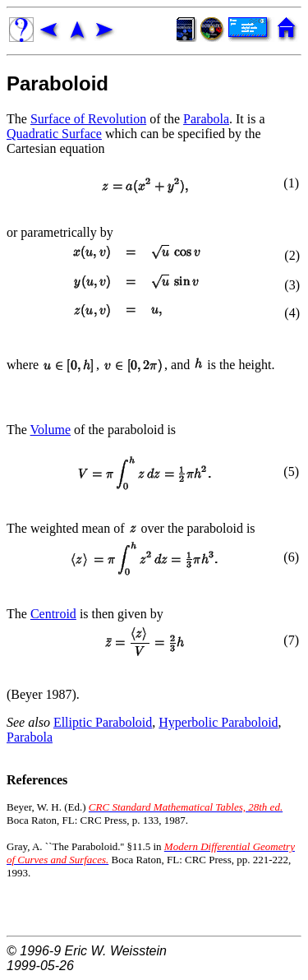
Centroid (53, 614)
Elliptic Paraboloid (103, 722)
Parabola (206, 119)
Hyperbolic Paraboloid (218, 722)
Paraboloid (57, 83)
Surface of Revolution (88, 119)
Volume (51, 430)
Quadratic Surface (54, 134)
